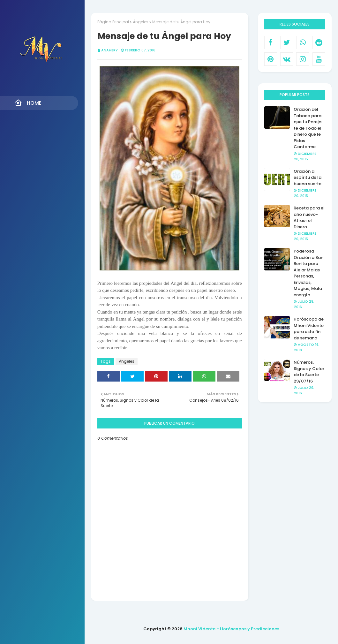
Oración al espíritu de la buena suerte (308, 178)
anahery (109, 50)
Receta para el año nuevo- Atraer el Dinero (309, 217)
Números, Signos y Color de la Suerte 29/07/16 (309, 372)
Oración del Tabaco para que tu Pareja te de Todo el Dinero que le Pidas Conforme (308, 128)
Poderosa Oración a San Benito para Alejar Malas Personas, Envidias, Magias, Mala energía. (308, 273)
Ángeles (141, 22)
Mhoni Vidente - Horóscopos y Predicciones (231, 629)
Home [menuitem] (28, 103)
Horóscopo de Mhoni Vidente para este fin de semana (309, 329)
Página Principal (113, 22)
